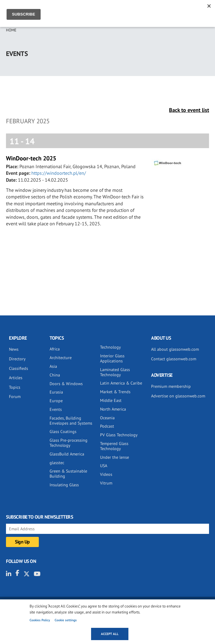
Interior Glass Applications (112, 358)
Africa (55, 349)
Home (11, 30)
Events (56, 409)
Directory (17, 359)
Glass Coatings (63, 432)
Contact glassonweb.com (174, 359)
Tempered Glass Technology (114, 446)
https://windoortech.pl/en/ (59, 173)
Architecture (61, 358)
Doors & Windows (66, 384)
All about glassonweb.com (175, 349)
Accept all (110, 634)
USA (104, 466)
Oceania (107, 418)
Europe (56, 401)
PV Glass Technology (119, 435)
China (55, 375)
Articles (16, 378)
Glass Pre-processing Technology (69, 443)
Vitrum (106, 483)
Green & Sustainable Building (68, 474)
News (14, 349)
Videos (106, 474)
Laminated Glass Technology (115, 372)
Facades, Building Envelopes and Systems (71, 421)
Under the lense (115, 457)
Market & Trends (115, 392)
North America (113, 409)
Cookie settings (66, 620)
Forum (15, 397)
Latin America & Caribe (121, 383)
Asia (53, 366)
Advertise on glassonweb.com (178, 396)
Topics (15, 387)
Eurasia (56, 392)
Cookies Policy (40, 620)
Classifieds (19, 368)
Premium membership (171, 386)
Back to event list (189, 110)
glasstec (57, 463)
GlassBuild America (67, 454)
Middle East (111, 400)
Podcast (107, 426)
